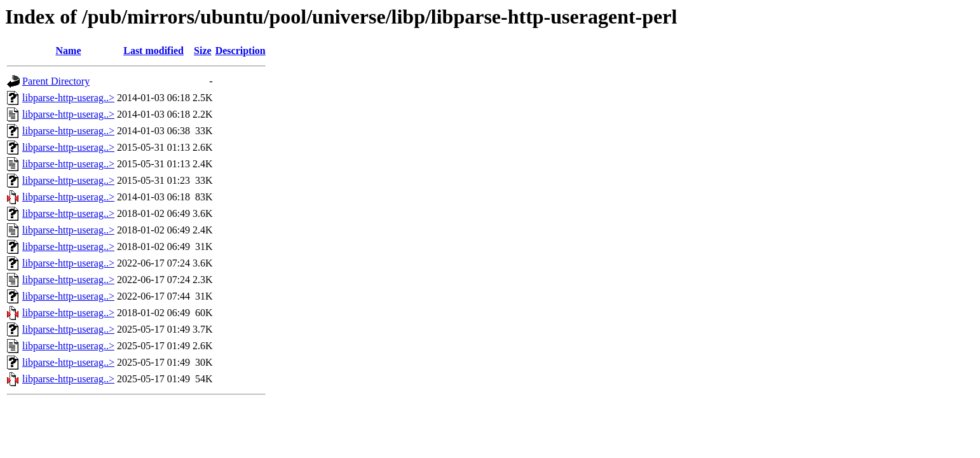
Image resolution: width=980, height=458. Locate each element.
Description (241, 51)
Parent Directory (56, 81)
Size (203, 51)
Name (69, 51)
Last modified (153, 51)
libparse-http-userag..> (68, 98)
